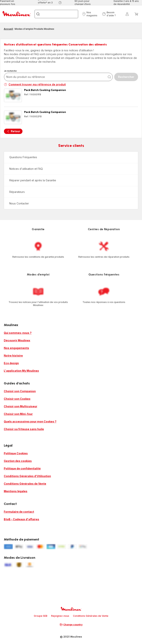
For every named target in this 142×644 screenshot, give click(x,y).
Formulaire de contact (19, 512)
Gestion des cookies (18, 461)
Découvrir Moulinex (17, 340)
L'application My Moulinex (21, 371)
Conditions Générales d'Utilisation (27, 476)
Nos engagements (16, 348)
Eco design (11, 363)
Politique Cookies (16, 453)
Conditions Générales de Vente (25, 484)
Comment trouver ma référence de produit (35, 84)
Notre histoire (13, 356)
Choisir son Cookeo (17, 399)
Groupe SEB (41, 616)
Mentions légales (16, 491)
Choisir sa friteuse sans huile (24, 429)
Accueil (8, 29)
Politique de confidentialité (22, 468)
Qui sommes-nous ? (18, 333)
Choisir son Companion (20, 391)
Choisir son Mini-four (18, 414)
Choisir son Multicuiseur (21, 406)
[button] (91, 14)
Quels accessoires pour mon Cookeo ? (30, 421)
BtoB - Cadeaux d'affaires (21, 519)
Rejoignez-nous (60, 616)
